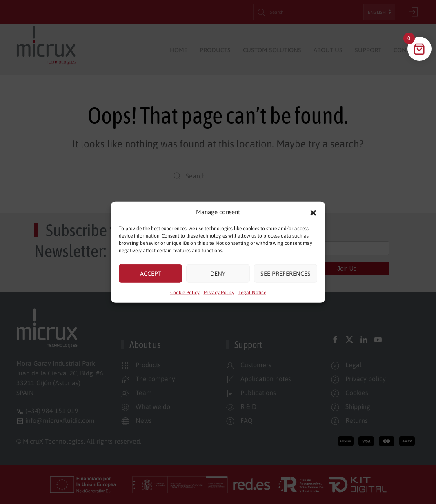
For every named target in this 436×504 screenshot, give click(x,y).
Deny (218, 273)
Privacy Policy (219, 293)
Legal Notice (252, 293)
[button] (313, 212)
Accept (151, 273)
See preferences (286, 273)
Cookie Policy (185, 293)
